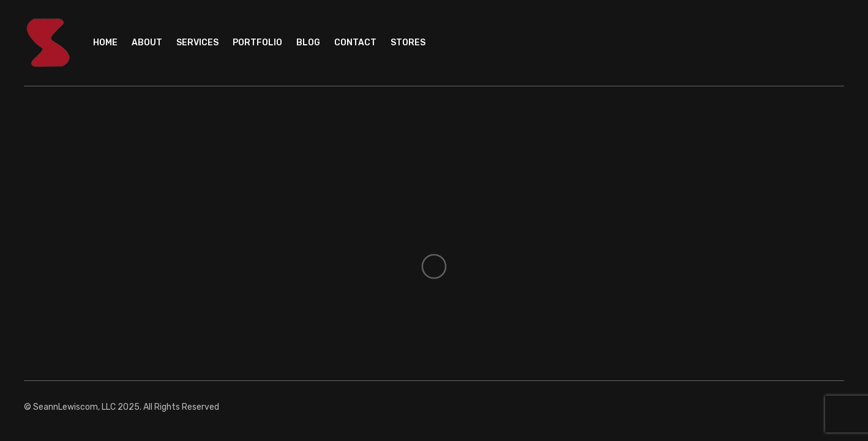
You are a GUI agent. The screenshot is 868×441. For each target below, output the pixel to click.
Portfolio (257, 43)
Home (105, 43)
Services (197, 43)
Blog (308, 43)
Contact (355, 43)
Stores (408, 43)
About (147, 43)
